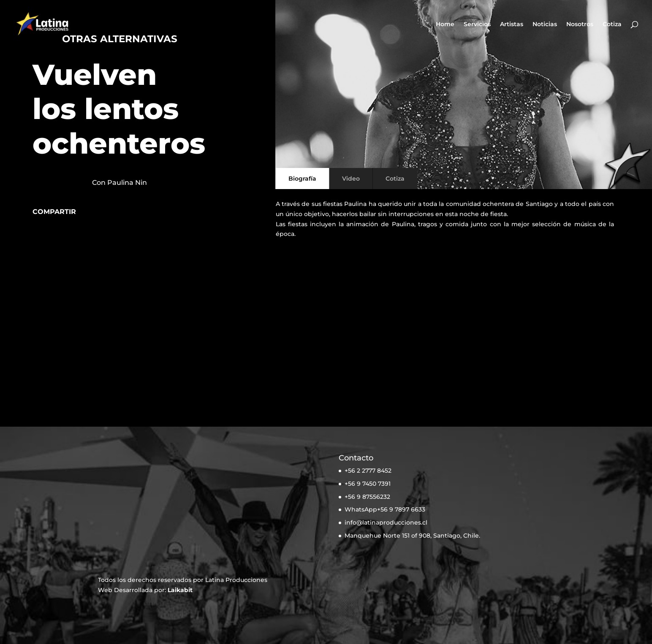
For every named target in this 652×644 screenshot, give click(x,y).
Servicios (477, 24)
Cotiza (612, 24)
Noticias (545, 24)
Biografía (302, 179)
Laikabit (180, 590)
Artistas (512, 24)
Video (351, 179)
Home (445, 24)
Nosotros (580, 24)
